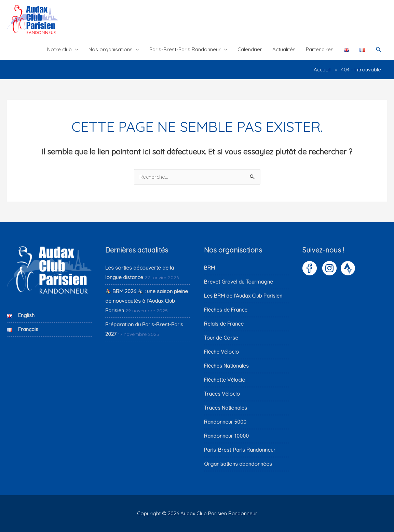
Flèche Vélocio (221, 352)
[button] (379, 50)
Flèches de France (226, 310)
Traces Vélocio (222, 394)
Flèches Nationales (226, 366)
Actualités (284, 49)
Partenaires (320, 49)
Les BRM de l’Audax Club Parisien (243, 296)
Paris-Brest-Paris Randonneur (185, 49)
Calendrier (250, 49)
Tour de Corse (221, 338)
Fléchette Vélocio (225, 380)
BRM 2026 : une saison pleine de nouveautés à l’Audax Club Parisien (147, 301)
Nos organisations (111, 49)
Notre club (59, 49)
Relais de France (224, 324)
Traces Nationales (226, 408)
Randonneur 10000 (226, 436)
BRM (209, 268)
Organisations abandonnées (238, 464)
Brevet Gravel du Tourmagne (239, 282)
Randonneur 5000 (225, 422)
